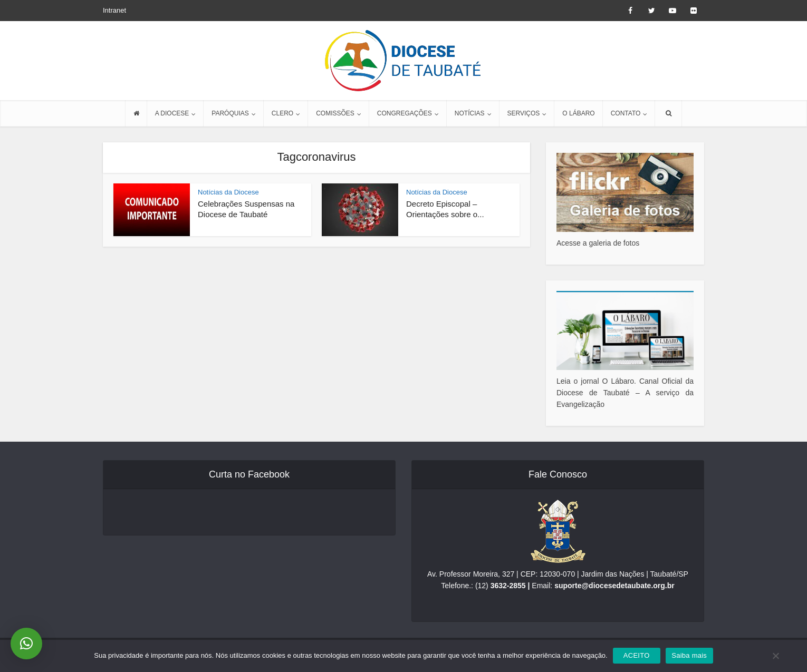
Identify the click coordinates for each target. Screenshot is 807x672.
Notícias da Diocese (228, 192)
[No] (775, 656)
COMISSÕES (335, 113)
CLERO (282, 113)
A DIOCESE (172, 113)
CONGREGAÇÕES (405, 113)
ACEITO (637, 655)
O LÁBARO (578, 113)
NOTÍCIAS (470, 113)
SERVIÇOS (524, 113)
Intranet (114, 10)
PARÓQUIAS (230, 113)
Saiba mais (689, 655)
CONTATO (626, 113)
